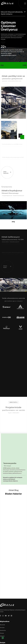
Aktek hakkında (6, 167)
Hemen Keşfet (6, 261)
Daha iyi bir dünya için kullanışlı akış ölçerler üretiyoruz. (13, 13)
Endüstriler (3, 630)
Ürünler (2, 633)
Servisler (2, 628)
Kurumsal (2, 625)
